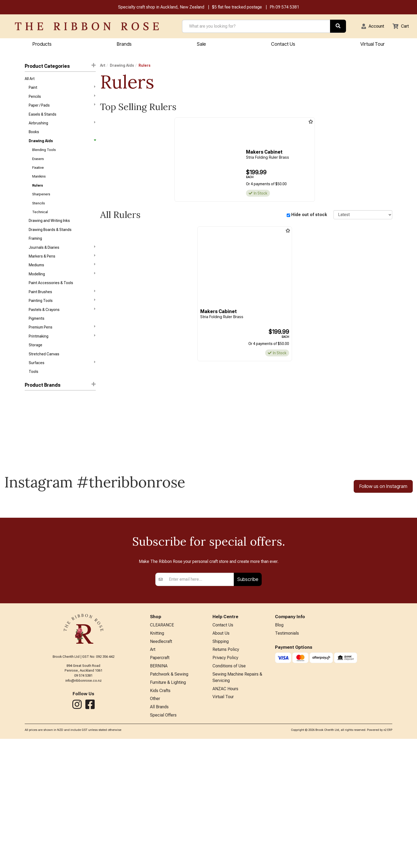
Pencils (62, 99)
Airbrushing (62, 127)
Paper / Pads (62, 108)
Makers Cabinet (38, 420)
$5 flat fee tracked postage (237, 8)
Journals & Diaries (62, 260)
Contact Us (283, 45)
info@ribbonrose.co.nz (84, 803)
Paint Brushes (62, 307)
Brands (124, 45)
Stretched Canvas (44, 374)
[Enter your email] (200, 702)
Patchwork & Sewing (169, 801)
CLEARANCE (162, 749)
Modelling (62, 288)
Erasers (38, 165)
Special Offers (163, 844)
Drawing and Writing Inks (49, 232)
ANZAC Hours (225, 816)
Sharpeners (41, 203)
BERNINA (159, 792)
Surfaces (62, 383)
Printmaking (62, 355)
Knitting (157, 757)
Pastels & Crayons (62, 326)
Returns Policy (226, 775)
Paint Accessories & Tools (51, 298)
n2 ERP (388, 859)
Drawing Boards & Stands (50, 241)
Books (34, 137)
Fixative (38, 175)
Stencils (39, 213)
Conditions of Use (229, 792)
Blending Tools (44, 156)
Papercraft (160, 783)
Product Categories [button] (60, 67)
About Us (221, 757)
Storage (36, 364)
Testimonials (287, 757)
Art (103, 66)
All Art (30, 80)
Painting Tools (62, 317)
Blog (279, 749)
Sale (201, 45)
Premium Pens (62, 345)
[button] (369, 27)
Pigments (37, 336)
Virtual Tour (372, 45)
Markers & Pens (62, 269)
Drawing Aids (62, 146)
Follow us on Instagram (383, 508)
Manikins (39, 184)
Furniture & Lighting (168, 809)
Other (155, 827)
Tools (34, 393)
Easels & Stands (43, 118)
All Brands (159, 836)
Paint (62, 89)
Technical (40, 222)
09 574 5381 (287, 8)
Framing (35, 251)
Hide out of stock (309, 215)
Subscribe (248, 702)
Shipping (221, 766)
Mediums (62, 279)
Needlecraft (161, 766)
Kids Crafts (160, 818)
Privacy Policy (225, 783)
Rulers (37, 194)
